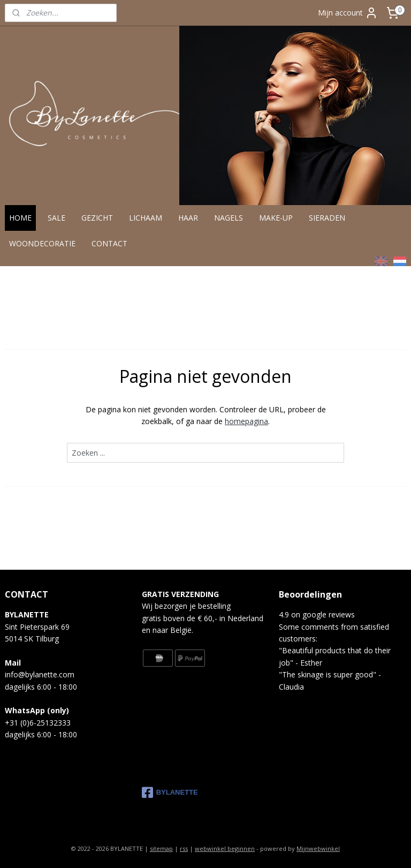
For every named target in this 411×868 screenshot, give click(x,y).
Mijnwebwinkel (318, 848)
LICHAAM (146, 218)
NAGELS (229, 218)
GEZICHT (97, 218)
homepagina (246, 422)
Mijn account (348, 13)
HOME (20, 218)
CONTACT (109, 243)
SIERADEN (327, 218)
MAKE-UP (276, 218)
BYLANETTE (170, 792)
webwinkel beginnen (225, 848)
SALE (56, 218)
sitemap (161, 848)
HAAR (188, 218)
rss (184, 848)
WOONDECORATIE (42, 243)
